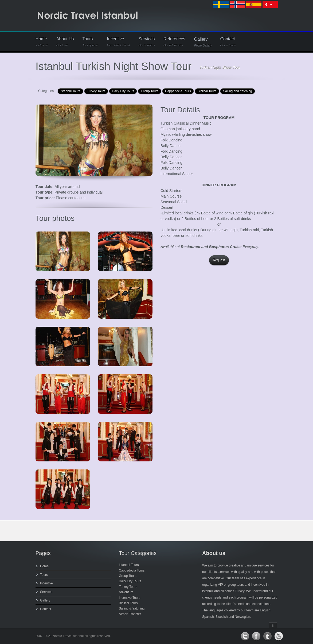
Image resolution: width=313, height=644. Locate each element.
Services (147, 42)
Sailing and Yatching (237, 91)
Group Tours (150, 91)
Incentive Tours (130, 598)
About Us (65, 42)
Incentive (119, 42)
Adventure (126, 592)
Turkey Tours (96, 91)
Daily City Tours (123, 91)
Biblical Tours (207, 91)
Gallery (203, 42)
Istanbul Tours (70, 91)
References (174, 42)
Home (42, 42)
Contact (228, 42)
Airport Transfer (130, 614)
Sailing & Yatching (132, 608)
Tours (90, 42)
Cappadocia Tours (178, 91)
